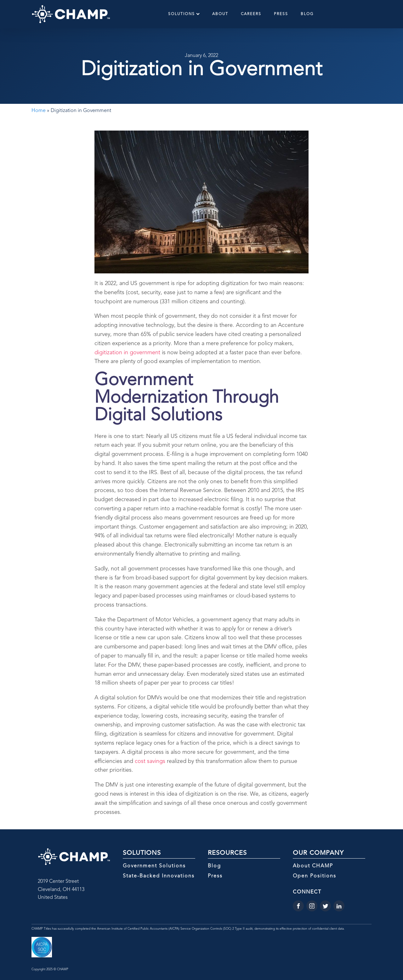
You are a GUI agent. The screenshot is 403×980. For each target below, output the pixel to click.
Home (39, 111)
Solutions (184, 14)
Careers (251, 14)
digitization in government (127, 353)
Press (281, 14)
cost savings (150, 761)
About (220, 14)
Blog (307, 14)
